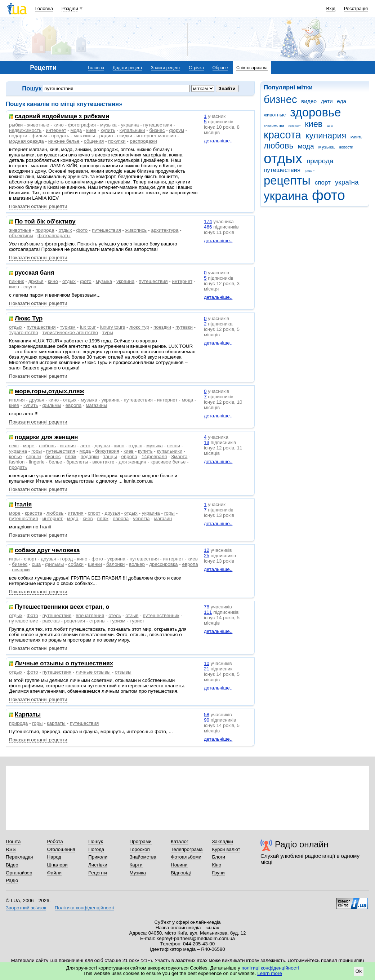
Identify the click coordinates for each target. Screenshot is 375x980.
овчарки (21, 570)
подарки (18, 136)
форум (177, 130)
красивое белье (168, 462)
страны (97, 621)
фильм (39, 136)
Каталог (180, 841)
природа (320, 161)
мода (306, 146)
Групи (218, 873)
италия (17, 400)
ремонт (310, 171)
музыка (327, 147)
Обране (220, 68)
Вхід (331, 8)
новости (346, 147)
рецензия (75, 621)
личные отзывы (93, 672)
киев (314, 124)
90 (207, 720)
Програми (141, 841)
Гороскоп (140, 849)
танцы (110, 456)
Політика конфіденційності (84, 908)
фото (329, 195)
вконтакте (103, 462)
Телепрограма (187, 849)
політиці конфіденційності (271, 968)
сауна (30, 287)
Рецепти (98, 873)
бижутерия (107, 451)
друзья (36, 281)
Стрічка (196, 68)
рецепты (287, 180)
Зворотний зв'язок (26, 908)
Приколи (98, 857)
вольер (137, 564)
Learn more (270, 973)
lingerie (37, 462)
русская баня (35, 273)
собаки (76, 564)
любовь (279, 146)
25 (207, 556)
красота (282, 135)
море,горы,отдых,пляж (49, 392)
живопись (136, 230)
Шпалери (57, 865)
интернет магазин (156, 136)
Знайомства (143, 857)
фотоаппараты (54, 236)
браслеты (77, 462)
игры (14, 559)
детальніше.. (218, 141)
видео (309, 101)
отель (115, 615)
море (29, 446)
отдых (283, 158)
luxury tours (113, 327)
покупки (117, 141)
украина (286, 196)
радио (106, 136)
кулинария (326, 136)
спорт (323, 183)
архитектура (165, 230)
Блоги (219, 857)
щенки (95, 564)
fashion (17, 462)
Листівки (98, 865)
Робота (55, 841)
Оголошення (61, 849)
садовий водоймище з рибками (62, 117)
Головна (44, 8)
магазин (163, 518)
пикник (16, 281)
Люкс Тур (29, 319)
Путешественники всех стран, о (62, 607)
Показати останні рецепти (38, 206)
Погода (96, 849)
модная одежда (26, 141)
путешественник (161, 615)
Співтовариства (252, 68)
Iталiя (23, 505)
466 (208, 227)
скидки (124, 136)
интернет (295, 126)
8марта (180, 456)
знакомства (274, 125)
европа (73, 405)
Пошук (96, 841)
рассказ (51, 621)
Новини (179, 865)
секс (14, 446)
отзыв (132, 615)
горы (37, 451)
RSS (11, 849)
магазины (84, 136)
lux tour (88, 327)
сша (36, 564)
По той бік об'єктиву (45, 222)
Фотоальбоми (186, 857)
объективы (21, 236)
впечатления (90, 615)
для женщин (132, 462)
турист (137, 621)
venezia (141, 518)
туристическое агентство (70, 332)
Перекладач (19, 857)
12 (207, 550)
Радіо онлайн (302, 844)
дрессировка (163, 564)
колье (15, 456)
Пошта (13, 841)
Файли (55, 873)
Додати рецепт (128, 68)
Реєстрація (356, 8)
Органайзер (19, 873)
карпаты (56, 723)
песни (174, 446)
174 (208, 221)
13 (207, 442)
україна (347, 182)
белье (56, 462)
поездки (162, 327)
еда (341, 101)
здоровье (315, 112)
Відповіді (181, 873)
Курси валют (226, 849)
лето (85, 446)
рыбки (16, 125)
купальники (132, 130)
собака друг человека (47, 551)
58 (207, 715)
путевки (184, 327)
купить (356, 137)
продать (60, 136)
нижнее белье (64, 141)
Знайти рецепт (166, 68)
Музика (138, 873)
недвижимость (25, 130)
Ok (359, 971)
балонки (115, 564)
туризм (68, 327)
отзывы (123, 672)
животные (275, 115)
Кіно (217, 865)
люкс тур (139, 327)
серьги (33, 456)
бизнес (280, 99)
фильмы (52, 405)
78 (207, 607)
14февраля (154, 456)
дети (327, 101)
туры (108, 332)
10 (207, 663)
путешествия (282, 170)
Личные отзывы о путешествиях (64, 664)
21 (207, 669)
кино (330, 126)
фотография (82, 125)
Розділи (70, 8)
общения (94, 141)
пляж (70, 456)
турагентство (24, 332)
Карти (136, 865)
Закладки (223, 841)
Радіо (12, 880)
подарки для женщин (46, 437)
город (67, 559)
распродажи (143, 141)
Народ (54, 857)
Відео (12, 865)
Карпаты (28, 715)
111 (208, 612)
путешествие (24, 621)
